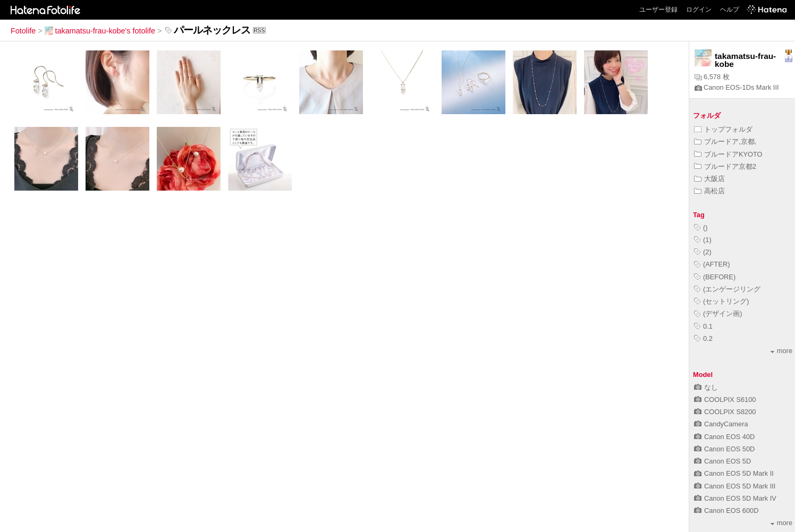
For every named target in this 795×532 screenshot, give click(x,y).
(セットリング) (722, 301)
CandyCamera (721, 424)
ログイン (699, 10)
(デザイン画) (718, 314)
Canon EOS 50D (724, 449)
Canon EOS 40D (724, 437)
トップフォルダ (723, 129)
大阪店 (709, 179)
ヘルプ (730, 10)
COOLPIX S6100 (725, 400)
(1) (703, 240)
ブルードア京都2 (725, 166)
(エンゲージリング (727, 289)
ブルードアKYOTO (728, 154)
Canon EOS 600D (726, 510)
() (701, 228)
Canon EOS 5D (722, 461)
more (781, 351)
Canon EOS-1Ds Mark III (737, 87)
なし (706, 387)
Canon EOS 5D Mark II (734, 473)
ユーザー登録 (658, 10)
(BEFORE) (715, 277)
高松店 (709, 191)
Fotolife (23, 31)
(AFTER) (712, 264)
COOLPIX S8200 (725, 412)
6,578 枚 (712, 77)
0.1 (703, 326)
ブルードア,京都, (725, 141)
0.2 (703, 338)
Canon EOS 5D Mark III (735, 486)
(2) (703, 252)
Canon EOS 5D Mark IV (735, 498)
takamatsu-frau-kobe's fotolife (100, 31)
